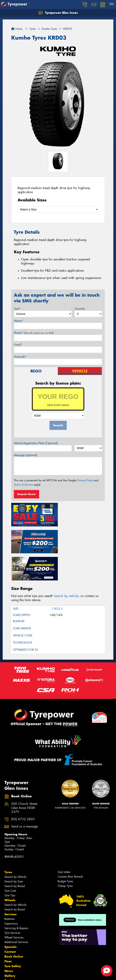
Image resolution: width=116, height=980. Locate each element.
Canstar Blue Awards (70, 848)
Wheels (10, 872)
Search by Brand (15, 858)
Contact (10, 923)
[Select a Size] (58, 210)
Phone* (34, 333)
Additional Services (16, 914)
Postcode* (20, 357)
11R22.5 (57, 581)
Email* (18, 345)
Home (17, 29)
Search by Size (14, 853)
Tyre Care (10, 863)
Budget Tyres (65, 853)
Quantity (80, 309)
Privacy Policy (85, 480)
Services (10, 886)
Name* (18, 321)
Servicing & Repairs (16, 900)
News (9, 943)
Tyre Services (12, 905)
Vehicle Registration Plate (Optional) (36, 443)
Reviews (11, 952)
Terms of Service (23, 485)
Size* (17, 309)
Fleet (8, 933)
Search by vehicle (66, 568)
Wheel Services (14, 909)
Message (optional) (26, 455)
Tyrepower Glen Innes (58, 13)
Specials (10, 919)
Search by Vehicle (15, 849)
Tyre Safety (13, 938)
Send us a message (24, 798)
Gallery (10, 948)
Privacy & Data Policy (25, 971)
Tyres (8, 844)
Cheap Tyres (65, 858)
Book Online (14, 928)
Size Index (64, 844)
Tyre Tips (10, 867)
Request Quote (27, 494)
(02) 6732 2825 (23, 791)
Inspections (11, 895)
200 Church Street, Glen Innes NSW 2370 (25, 780)
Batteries (10, 891)
